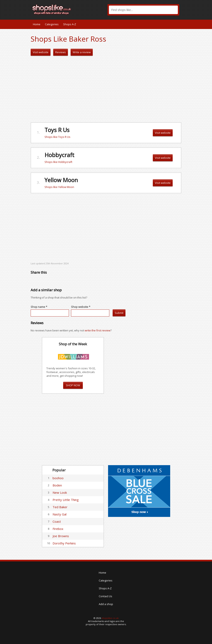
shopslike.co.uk (110, 618)
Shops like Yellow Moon (59, 187)
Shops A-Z (70, 24)
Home (37, 24)
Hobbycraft (59, 155)
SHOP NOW (73, 385)
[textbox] (143, 10)
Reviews (61, 52)
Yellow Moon (61, 180)
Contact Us (105, 596)
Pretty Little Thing (66, 500)
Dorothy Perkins (64, 543)
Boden (57, 485)
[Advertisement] (106, 89)
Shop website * (81, 307)
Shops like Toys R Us (57, 137)
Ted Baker (60, 507)
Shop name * (39, 307)
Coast (57, 521)
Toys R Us (57, 130)
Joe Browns (61, 536)
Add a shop (106, 604)
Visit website (41, 52)
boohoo (58, 478)
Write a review (82, 52)
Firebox (58, 529)
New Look (60, 492)
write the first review (98, 330)
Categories (52, 24)
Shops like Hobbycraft (58, 162)
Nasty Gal (60, 514)
